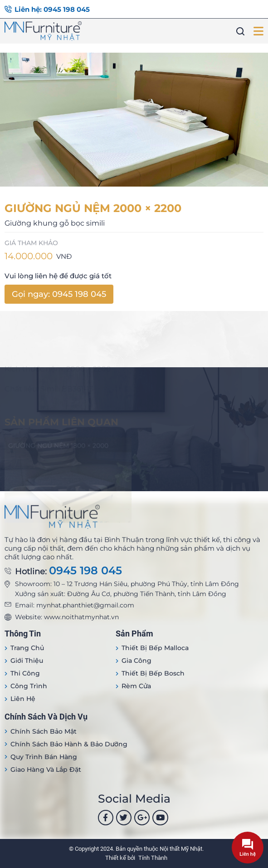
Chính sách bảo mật (44, 731)
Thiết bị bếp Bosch (153, 673)
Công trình (29, 686)
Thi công (25, 673)
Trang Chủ (27, 648)
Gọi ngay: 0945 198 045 (59, 294)
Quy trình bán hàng (44, 757)
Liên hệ (23, 699)
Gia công (136, 661)
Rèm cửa (136, 686)
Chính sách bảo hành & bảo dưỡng (69, 744)
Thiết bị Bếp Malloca (155, 648)
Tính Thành (153, 858)
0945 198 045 (85, 571)
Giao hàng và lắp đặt (46, 769)
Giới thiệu (27, 661)
